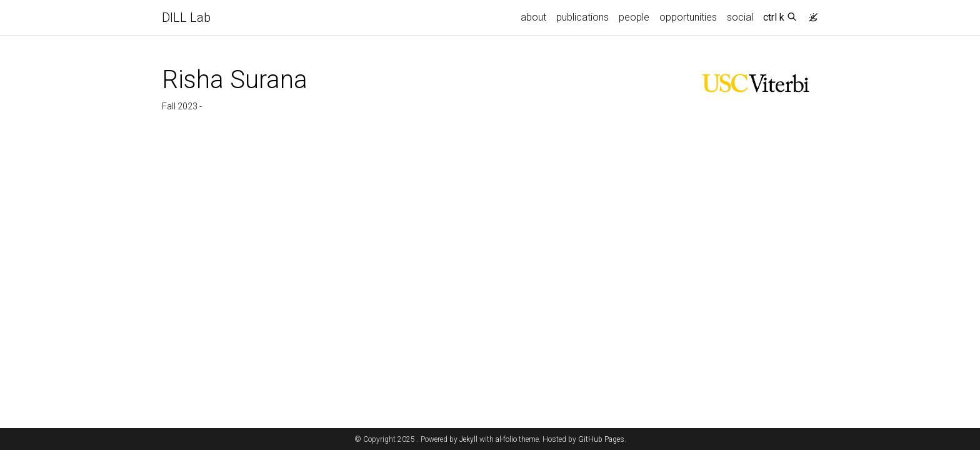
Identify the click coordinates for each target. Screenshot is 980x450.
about (533, 17)
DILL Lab (186, 17)
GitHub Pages (601, 439)
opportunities (688, 17)
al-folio (506, 439)
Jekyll (468, 439)
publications (582, 17)
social (740, 17)
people (634, 17)
